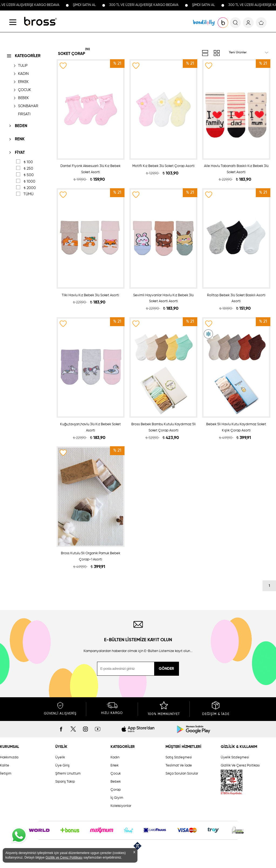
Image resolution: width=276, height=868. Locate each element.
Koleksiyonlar (121, 806)
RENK (20, 139)
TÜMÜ (28, 194)
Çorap (116, 790)
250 (28, 169)
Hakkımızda (9, 757)
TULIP (23, 66)
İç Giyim (117, 798)
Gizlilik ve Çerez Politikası (64, 857)
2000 (30, 188)
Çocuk (116, 774)
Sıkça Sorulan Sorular (182, 774)
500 (29, 175)
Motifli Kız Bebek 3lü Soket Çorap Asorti (163, 166)
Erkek (115, 766)
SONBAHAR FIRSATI (28, 110)
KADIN (23, 74)
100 (28, 162)
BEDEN (21, 126)
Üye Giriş (62, 766)
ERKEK (23, 82)
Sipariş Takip (65, 782)
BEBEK (23, 98)
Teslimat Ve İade (179, 766)
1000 (29, 182)
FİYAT (20, 153)
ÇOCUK (25, 90)
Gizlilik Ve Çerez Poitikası (240, 766)
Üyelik (60, 757)
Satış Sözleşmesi (179, 757)
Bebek (116, 782)
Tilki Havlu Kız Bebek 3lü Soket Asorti (90, 295)
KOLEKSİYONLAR (204, 23)
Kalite (5, 766)
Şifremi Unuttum (68, 774)
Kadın (115, 757)
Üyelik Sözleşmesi (235, 757)
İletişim (6, 774)
